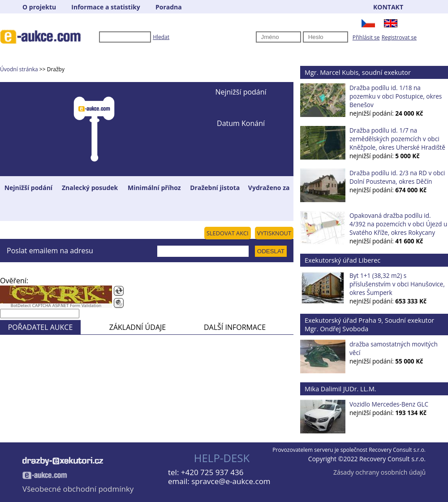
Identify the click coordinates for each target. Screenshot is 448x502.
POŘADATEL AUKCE (41, 327)
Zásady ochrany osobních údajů (379, 472)
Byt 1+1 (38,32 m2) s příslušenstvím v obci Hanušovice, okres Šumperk (397, 284)
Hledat (161, 37)
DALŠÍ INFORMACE (235, 327)
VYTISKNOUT (274, 233)
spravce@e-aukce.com (231, 481)
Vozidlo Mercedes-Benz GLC (389, 404)
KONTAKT (388, 7)
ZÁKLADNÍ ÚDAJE (138, 327)
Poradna (169, 7)
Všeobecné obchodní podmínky (78, 489)
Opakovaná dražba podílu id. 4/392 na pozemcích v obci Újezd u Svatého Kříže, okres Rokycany (398, 224)
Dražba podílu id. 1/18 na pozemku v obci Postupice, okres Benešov (396, 96)
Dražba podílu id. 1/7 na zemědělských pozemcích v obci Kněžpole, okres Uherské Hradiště (397, 139)
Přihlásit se (366, 37)
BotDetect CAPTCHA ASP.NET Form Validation (56, 306)
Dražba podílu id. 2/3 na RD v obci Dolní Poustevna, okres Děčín (397, 177)
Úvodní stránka (19, 69)
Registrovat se (399, 37)
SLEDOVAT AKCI (228, 233)
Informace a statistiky (106, 7)
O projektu (39, 7)
